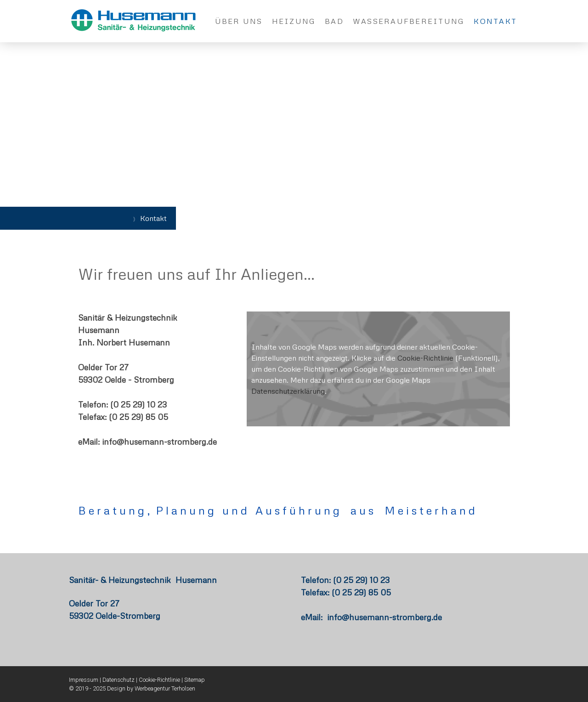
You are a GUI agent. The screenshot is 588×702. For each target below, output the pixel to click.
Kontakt (495, 21)
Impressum (84, 680)
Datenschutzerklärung (288, 391)
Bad (334, 21)
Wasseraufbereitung (409, 21)
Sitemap (195, 680)
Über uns (239, 21)
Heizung (294, 21)
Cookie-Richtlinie (425, 358)
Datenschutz (119, 680)
